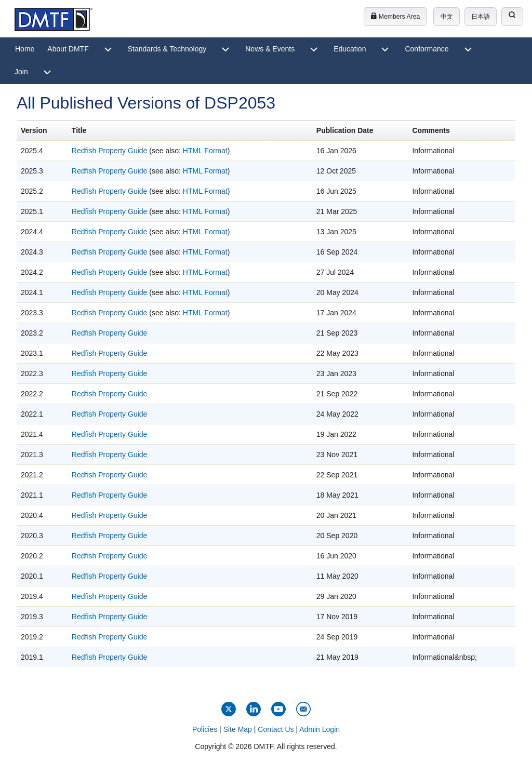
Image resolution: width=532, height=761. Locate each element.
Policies (205, 729)
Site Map (238, 729)
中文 (447, 17)
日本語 (481, 17)
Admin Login (320, 729)
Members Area (395, 17)
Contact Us (276, 729)
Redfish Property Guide (110, 151)
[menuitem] (25, 49)
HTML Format (205, 151)
